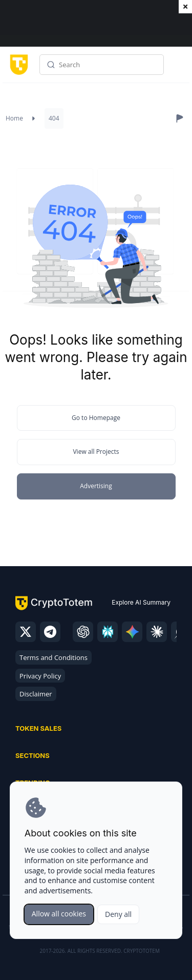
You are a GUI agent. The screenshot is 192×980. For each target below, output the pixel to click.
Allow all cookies (59, 914)
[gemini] (132, 632)
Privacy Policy (40, 676)
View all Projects (96, 452)
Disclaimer (36, 694)
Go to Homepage (96, 418)
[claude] (157, 632)
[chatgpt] (83, 632)
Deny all (118, 914)
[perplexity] (108, 632)
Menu (179, 68)
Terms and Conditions (54, 657)
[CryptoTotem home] (17, 65)
